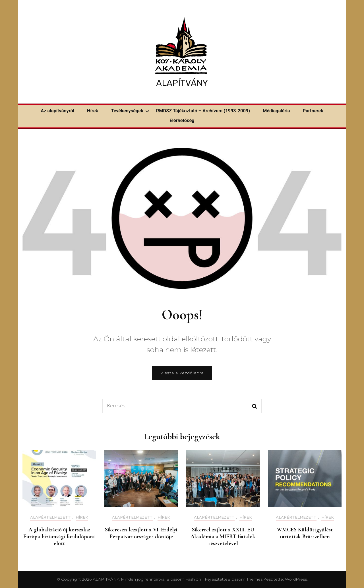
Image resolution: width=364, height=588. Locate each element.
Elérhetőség (182, 120)
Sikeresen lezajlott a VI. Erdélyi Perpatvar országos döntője (141, 533)
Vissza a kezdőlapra (182, 373)
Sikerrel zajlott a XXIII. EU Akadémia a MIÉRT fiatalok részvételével (223, 537)
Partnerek (313, 111)
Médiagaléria (276, 111)
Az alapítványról (57, 111)
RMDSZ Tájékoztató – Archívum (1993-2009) (203, 111)
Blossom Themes (245, 579)
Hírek (93, 111)
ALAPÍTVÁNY (182, 83)
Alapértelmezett (50, 517)
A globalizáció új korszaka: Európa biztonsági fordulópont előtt (59, 537)
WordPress (296, 579)
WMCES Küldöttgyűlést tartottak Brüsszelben (305, 533)
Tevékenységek (127, 111)
